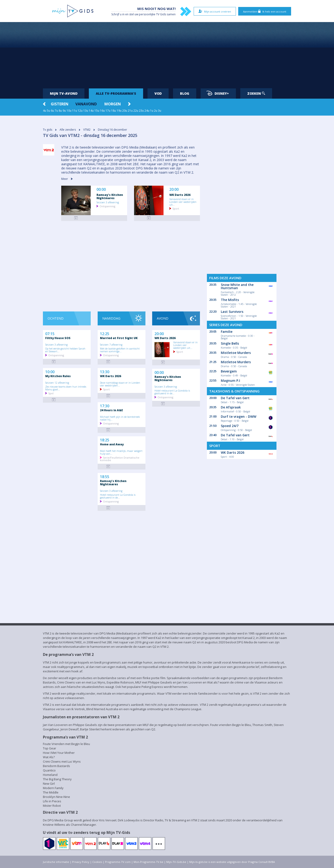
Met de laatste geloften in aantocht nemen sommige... (120, 350)
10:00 (50, 371)
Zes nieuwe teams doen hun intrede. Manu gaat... (66, 388)
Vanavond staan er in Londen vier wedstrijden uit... (183, 202)
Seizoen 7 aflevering (111, 344)
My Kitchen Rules (58, 376)
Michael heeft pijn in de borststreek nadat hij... (120, 418)
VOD (158, 93)
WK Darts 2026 (180, 195)
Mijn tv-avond (64, 93)
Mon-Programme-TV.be (148, 862)
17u (108, 111)
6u (52, 111)
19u (119, 111)
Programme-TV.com (118, 862)
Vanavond (86, 104)
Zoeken (256, 93)
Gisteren (60, 104)
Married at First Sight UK (119, 338)
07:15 (50, 333)
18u (114, 111)
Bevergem (229, 371)
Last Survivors (232, 312)
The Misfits (230, 300)
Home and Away (112, 444)
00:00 (101, 189)
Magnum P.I (230, 381)
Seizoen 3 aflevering (108, 202)
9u (64, 111)
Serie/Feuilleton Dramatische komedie (120, 459)
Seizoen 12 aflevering (57, 382)
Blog (185, 93)
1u (152, 111)
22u (136, 111)
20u (125, 111)
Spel (51, 393)
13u (86, 111)
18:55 (105, 476)
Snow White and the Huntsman (237, 286)
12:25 (105, 333)
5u (48, 111)
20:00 (174, 189)
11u (75, 111)
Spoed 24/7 (230, 426)
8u (60, 111)
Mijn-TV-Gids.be (176, 862)
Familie (227, 332)
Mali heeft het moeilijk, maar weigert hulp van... (121, 452)
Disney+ (218, 93)
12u (80, 111)
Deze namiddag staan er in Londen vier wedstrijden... (120, 384)
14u (91, 111)
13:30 (105, 371)
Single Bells (230, 343)
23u (141, 111)
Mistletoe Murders (236, 353)
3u (160, 111)
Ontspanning (107, 206)
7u (56, 111)
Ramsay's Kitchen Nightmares (110, 196)
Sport (176, 208)
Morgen (113, 104)
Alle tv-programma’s (116, 93)
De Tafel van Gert (235, 398)
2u (156, 111)
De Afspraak (231, 407)
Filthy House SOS (58, 338)
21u (130, 111)
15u (97, 111)
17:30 (105, 405)
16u (102, 111)
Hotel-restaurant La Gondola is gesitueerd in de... (118, 496)
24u (147, 111)
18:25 (105, 440)
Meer (67, 179)
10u (69, 111)
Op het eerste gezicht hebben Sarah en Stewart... (65, 350)
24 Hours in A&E (111, 410)
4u (45, 111)
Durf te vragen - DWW (239, 416)
